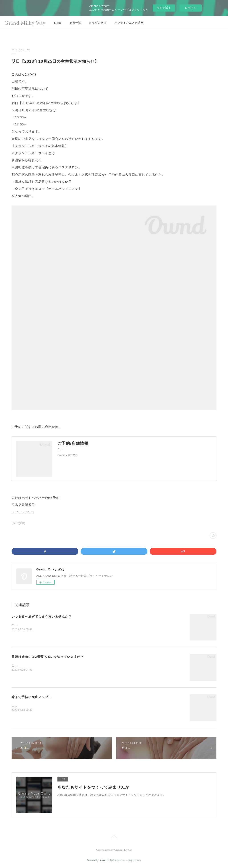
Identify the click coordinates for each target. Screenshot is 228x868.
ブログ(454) (18, 523)
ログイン (191, 8)
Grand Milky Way (25, 23)
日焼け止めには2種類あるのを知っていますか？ (48, 657)
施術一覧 (75, 23)
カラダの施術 (98, 23)
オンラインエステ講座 (129, 23)
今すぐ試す (164, 8)
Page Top (114, 838)
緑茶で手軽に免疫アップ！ (32, 697)
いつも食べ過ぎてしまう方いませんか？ (42, 616)
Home (58, 23)
